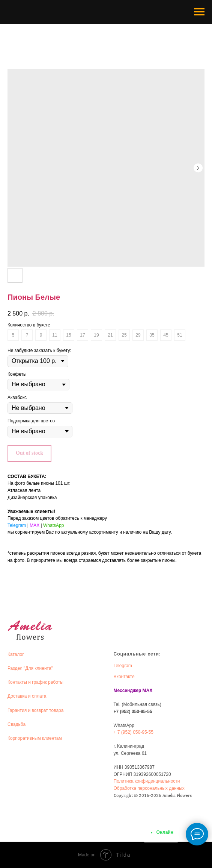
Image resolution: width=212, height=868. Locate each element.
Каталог (16, 654)
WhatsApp (53, 525)
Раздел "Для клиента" (30, 668)
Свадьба (17, 724)
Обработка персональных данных (149, 788)
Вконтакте (124, 677)
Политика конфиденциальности (147, 781)
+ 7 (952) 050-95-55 (134, 732)
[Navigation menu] (199, 12)
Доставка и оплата (27, 696)
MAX (35, 525)
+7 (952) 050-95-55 (133, 712)
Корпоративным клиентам (35, 738)
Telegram (17, 525)
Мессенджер (128, 690)
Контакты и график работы (35, 682)
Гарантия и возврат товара (35, 710)
